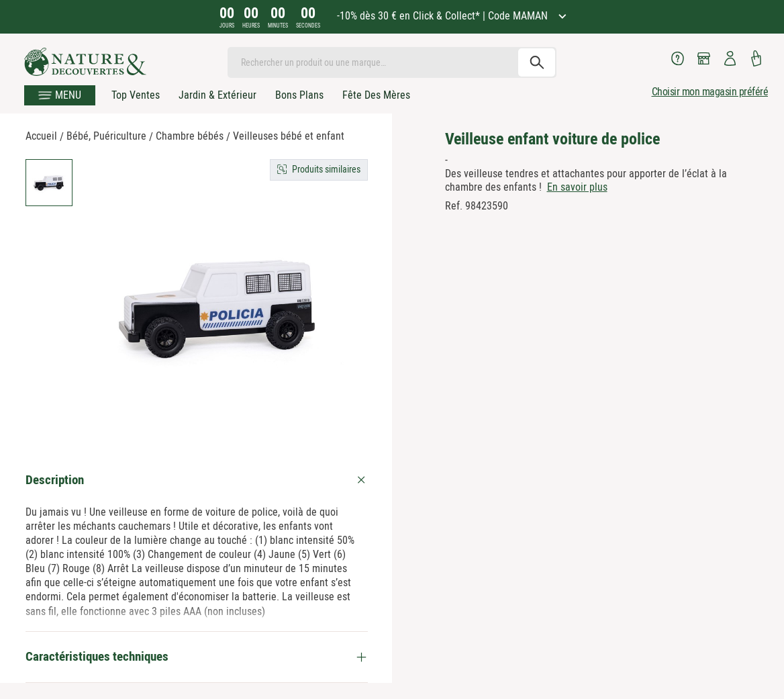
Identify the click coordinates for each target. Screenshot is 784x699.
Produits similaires (326, 169)
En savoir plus (577, 187)
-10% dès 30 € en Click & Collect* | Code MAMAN (444, 16)
